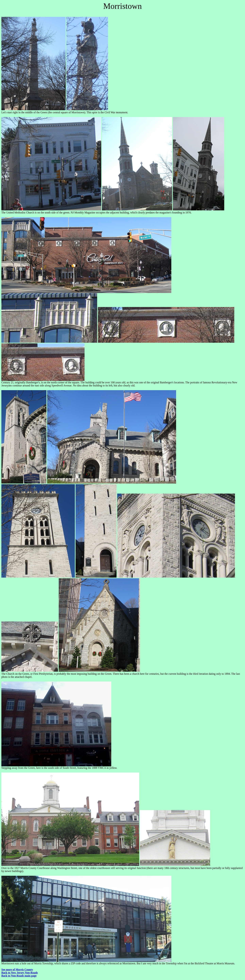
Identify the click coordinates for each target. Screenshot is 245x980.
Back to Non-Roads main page (19, 976)
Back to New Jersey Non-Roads (20, 973)
